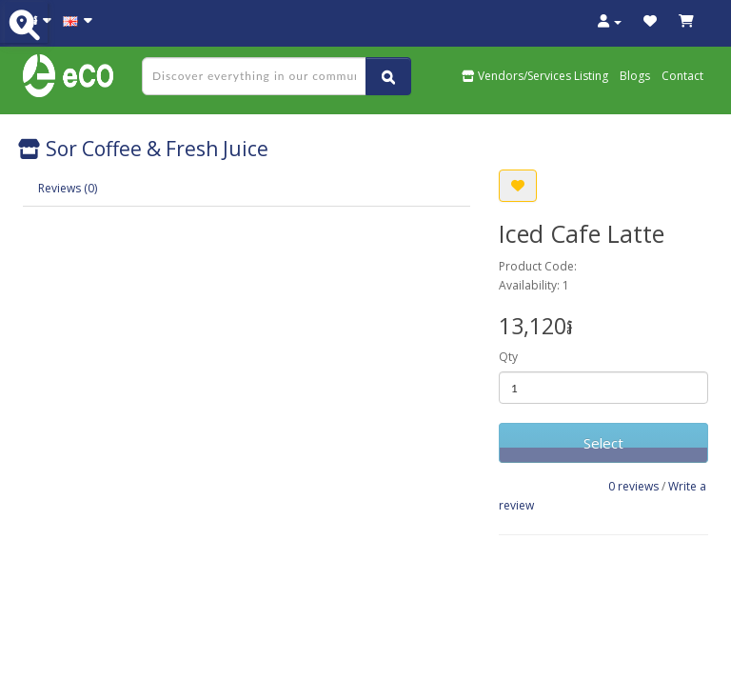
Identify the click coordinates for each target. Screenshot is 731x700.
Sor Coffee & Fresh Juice (143, 149)
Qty (508, 357)
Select (603, 443)
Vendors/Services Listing (535, 76)
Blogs (635, 76)
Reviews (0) (68, 188)
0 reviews (633, 486)
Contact (682, 76)
